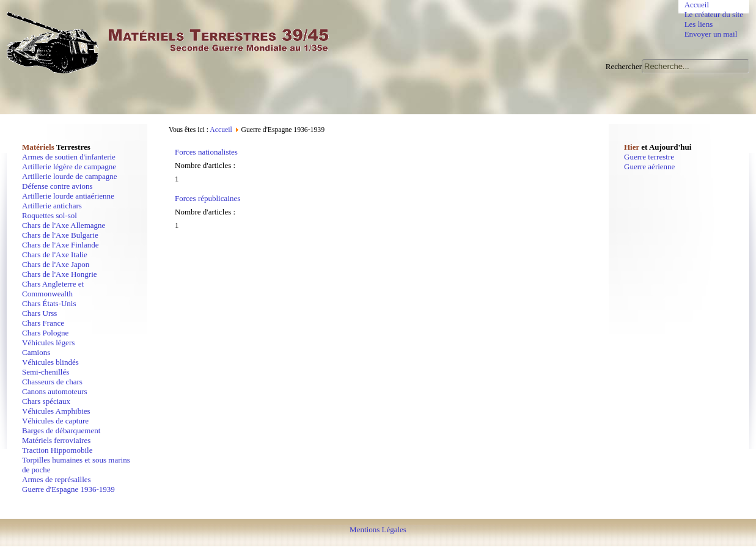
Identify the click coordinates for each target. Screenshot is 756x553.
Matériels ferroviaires (56, 440)
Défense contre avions (57, 186)
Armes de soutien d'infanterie (69, 157)
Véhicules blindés (50, 362)
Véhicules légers (48, 342)
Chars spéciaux (46, 401)
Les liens (699, 24)
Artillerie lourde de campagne (70, 176)
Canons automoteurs (55, 391)
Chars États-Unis (49, 303)
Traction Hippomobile (57, 450)
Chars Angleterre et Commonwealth (53, 289)
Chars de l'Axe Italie (55, 255)
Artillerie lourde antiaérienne (68, 196)
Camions (36, 352)
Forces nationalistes (206, 152)
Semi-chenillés (46, 372)
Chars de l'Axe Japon (56, 264)
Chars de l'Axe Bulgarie (60, 235)
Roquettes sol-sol (50, 215)
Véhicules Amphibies (56, 411)
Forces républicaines (207, 198)
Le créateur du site (714, 14)
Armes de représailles (57, 479)
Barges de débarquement (61, 430)
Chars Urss (39, 313)
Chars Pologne (45, 333)
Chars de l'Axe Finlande (60, 245)
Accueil (697, 5)
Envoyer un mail (711, 34)
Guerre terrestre (649, 157)
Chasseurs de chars (52, 382)
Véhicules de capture (55, 421)
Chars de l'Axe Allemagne (64, 225)
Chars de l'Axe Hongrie (60, 274)
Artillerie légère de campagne (69, 167)
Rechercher (624, 66)
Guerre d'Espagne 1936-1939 (68, 489)
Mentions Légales (378, 529)
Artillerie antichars (52, 206)
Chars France (43, 323)
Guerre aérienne (649, 167)
